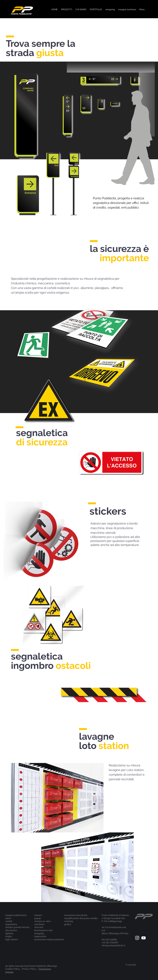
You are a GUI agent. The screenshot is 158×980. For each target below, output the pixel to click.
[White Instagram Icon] (137, 938)
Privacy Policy (29, 969)
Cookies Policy (13, 969)
